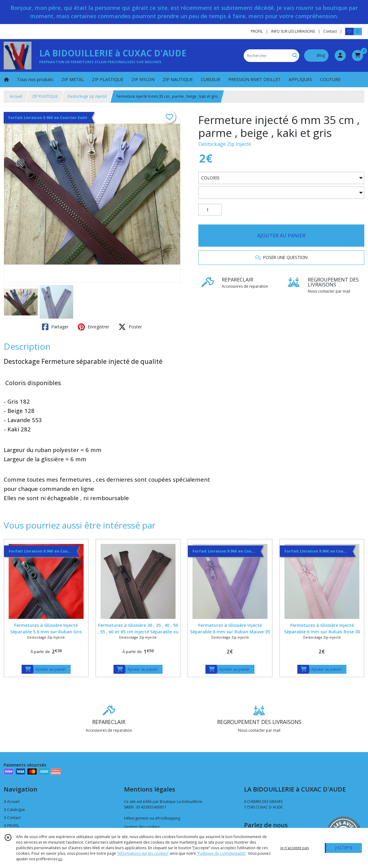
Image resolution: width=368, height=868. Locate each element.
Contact (330, 31)
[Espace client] (340, 56)
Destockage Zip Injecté (225, 144)
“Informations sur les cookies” (143, 853)
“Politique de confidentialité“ (221, 853)
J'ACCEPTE (344, 848)
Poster (130, 327)
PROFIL (11, 826)
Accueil (16, 96)
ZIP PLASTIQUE (45, 96)
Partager (55, 327)
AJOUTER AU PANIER (281, 236)
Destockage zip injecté (87, 96)
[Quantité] (210, 210)
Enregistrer (93, 327)
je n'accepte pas (295, 848)
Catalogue (14, 810)
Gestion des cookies (142, 827)
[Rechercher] (295, 56)
